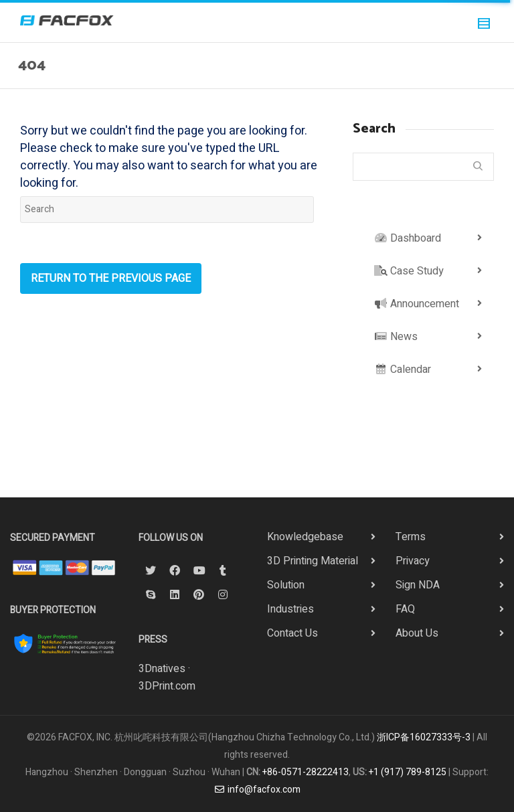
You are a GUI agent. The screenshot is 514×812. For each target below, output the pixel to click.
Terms (411, 537)
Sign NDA (418, 585)
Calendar (403, 370)
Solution (286, 585)
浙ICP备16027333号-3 (424, 737)
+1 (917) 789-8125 (408, 772)
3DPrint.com (167, 686)
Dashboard (408, 238)
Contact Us (292, 633)
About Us (417, 633)
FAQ (405, 609)
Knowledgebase (305, 537)
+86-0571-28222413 (306, 772)
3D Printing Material (313, 561)
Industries (290, 609)
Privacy (413, 561)
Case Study (409, 271)
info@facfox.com (257, 790)
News (396, 337)
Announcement (417, 304)
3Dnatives (162, 669)
